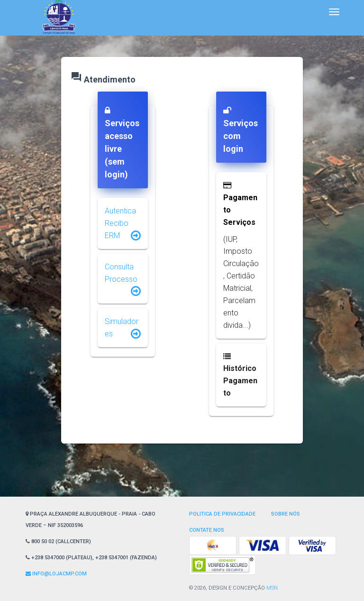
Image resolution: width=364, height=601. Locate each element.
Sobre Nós (286, 514)
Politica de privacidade (222, 514)
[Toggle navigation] (334, 12)
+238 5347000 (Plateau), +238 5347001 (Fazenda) (91, 558)
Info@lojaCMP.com (56, 574)
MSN (272, 588)
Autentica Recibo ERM (120, 223)
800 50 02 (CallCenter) (58, 541)
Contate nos (207, 530)
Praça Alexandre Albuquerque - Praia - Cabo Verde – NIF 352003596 (91, 520)
